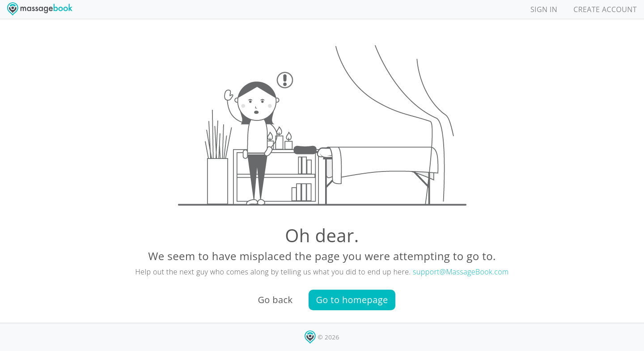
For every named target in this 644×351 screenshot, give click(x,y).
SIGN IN (544, 9)
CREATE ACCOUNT (605, 9)
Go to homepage (352, 300)
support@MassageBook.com (461, 272)
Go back (275, 300)
